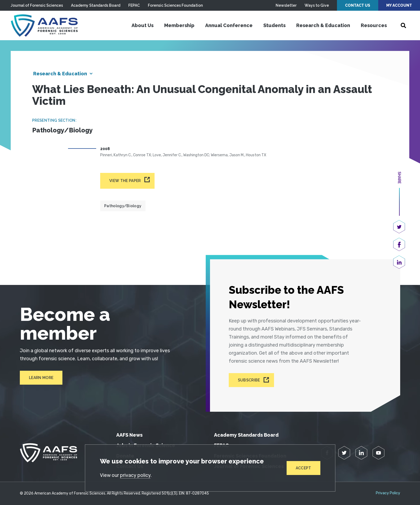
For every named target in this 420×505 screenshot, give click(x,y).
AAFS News (129, 435)
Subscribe (249, 380)
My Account (399, 5)
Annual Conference (229, 25)
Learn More (41, 378)
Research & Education (323, 25)
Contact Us (358, 5)
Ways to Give (317, 5)
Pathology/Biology (123, 206)
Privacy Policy (388, 493)
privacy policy (135, 475)
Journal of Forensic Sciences (37, 5)
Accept (303, 468)
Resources (374, 25)
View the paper (125, 181)
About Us (142, 25)
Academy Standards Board (96, 5)
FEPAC (134, 5)
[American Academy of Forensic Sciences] (44, 25)
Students (274, 25)
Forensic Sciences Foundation (175, 5)
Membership (179, 25)
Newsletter (286, 5)
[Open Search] (403, 25)
